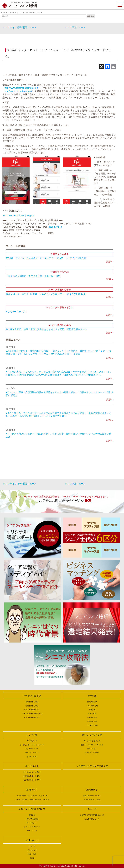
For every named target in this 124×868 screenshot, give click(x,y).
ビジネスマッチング (92, 735)
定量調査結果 (92, 718)
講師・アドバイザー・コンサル (92, 745)
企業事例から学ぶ (32, 702)
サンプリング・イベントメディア (32, 745)
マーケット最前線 (32, 696)
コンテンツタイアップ (92, 741)
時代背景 (92, 710)
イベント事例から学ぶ (32, 718)
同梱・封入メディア (32, 753)
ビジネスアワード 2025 (32, 772)
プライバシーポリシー (32, 827)
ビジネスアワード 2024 (32, 776)
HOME (3, 12)
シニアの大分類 (92, 706)
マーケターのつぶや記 (92, 799)
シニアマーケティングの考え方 (92, 766)
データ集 (92, 696)
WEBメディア (32, 741)
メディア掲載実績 (32, 819)
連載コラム (32, 790)
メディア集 (32, 735)
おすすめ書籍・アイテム (92, 796)
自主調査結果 (92, 702)
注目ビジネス (32, 766)
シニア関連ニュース (75, 27)
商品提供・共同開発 (92, 753)
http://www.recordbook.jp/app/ (17, 215)
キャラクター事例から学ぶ (32, 714)
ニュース (11, 12)
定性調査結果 (92, 721)
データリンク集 (92, 725)
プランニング (32, 850)
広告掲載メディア (32, 749)
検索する (91, 16)
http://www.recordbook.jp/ (17, 91)
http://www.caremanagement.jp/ (21, 88)
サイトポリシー (32, 823)
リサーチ (32, 846)
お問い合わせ (32, 840)
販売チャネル (92, 749)
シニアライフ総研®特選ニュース (29, 12)
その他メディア (32, 757)
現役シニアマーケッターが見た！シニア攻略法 (32, 799)
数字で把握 (92, 714)
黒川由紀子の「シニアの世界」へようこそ (32, 796)
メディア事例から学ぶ (32, 710)
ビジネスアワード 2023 (32, 780)
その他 (32, 858)
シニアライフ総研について (32, 809)
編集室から (92, 790)
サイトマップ (32, 831)
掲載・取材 (32, 854)
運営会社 (32, 815)
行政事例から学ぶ (32, 706)
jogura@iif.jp (56, 227)
